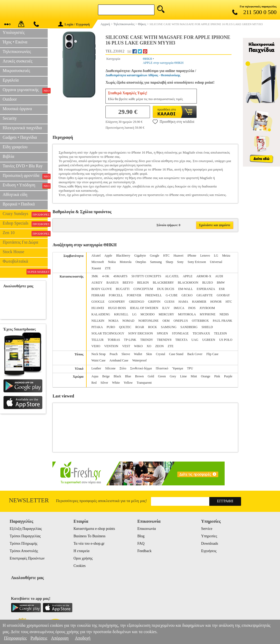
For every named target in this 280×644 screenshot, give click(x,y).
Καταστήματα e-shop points (94, 529)
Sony (180, 262)
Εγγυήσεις (209, 551)
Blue (128, 376)
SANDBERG (189, 327)
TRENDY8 (164, 340)
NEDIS (224, 314)
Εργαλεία (11, 80)
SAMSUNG (169, 327)
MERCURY (166, 314)
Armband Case (119, 360)
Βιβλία (8, 156)
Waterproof (139, 360)
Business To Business (89, 536)
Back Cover (195, 354)
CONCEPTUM (143, 289)
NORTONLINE (148, 321)
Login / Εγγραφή (74, 24)
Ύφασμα (178, 368)
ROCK (152, 327)
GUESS (170, 302)
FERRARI (98, 295)
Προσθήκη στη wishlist (173, 122)
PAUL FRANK (222, 321)
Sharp (169, 262)
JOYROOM (207, 308)
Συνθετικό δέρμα (141, 368)
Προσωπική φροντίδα (25, 176)
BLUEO (208, 283)
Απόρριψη (60, 638)
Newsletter (29, 500)
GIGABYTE (205, 295)
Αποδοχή (83, 638)
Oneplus (141, 262)
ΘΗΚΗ (147, 59)
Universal (216, 262)
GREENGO (137, 302)
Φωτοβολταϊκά (15, 261)
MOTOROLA (187, 314)
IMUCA (179, 308)
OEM (166, 321)
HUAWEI (98, 308)
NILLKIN (98, 321)
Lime (183, 376)
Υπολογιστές (14, 32)
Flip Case (212, 354)
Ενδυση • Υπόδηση (25, 186)
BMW (221, 283)
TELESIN (221, 333)
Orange (205, 376)
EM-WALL (186, 289)
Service (207, 529)
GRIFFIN (154, 302)
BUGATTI (123, 289)
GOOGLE (98, 302)
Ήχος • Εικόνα (15, 42)
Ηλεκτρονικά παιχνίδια (22, 128)
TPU (190, 368)
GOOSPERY (117, 302)
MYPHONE (208, 314)
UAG (195, 340)
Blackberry (123, 256)
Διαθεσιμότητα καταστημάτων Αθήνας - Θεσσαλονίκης (143, 75)
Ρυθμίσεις (39, 638)
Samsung (156, 262)
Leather (96, 368)
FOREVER (134, 295)
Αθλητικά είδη (15, 194)
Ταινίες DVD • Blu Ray (23, 166)
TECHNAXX (201, 333)
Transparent (144, 383)
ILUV (166, 308)
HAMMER (199, 302)
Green (162, 376)
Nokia (112, 262)
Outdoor (10, 99)
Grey (173, 376)
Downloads (210, 544)
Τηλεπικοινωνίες (17, 52)
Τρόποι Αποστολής (24, 551)
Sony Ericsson (197, 262)
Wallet (138, 354)
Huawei (178, 256)
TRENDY (146, 340)
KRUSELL (121, 314)
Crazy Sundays (25, 214)
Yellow (128, 383)
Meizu (226, 256)
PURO (111, 327)
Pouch (114, 354)
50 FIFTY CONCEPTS (146, 276)
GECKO (187, 295)
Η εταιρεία (81, 551)
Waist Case (98, 360)
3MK (95, 276)
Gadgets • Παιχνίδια (20, 137)
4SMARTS (120, 276)
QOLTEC (125, 327)
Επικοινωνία (146, 529)
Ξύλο (123, 368)
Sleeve (126, 354)
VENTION (111, 346)
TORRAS (114, 340)
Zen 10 (25, 233)
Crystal (161, 354)
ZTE (108, 268)
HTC (166, 256)
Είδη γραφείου (15, 147)
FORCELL (116, 295)
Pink (217, 376)
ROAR (140, 327)
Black (117, 376)
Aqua (95, 376)
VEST (126, 346)
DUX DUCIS (166, 289)
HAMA (183, 302)
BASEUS (113, 283)
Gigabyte (140, 256)
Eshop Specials (25, 224)
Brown (139, 376)
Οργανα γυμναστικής (25, 90)
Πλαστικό (162, 368)
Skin (149, 354)
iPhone (192, 256)
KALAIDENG (101, 314)
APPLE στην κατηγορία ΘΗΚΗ (163, 63)
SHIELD (207, 327)
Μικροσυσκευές (16, 71)
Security (10, 118)
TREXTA (181, 340)
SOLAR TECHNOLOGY (108, 333)
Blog (141, 536)
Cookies (79, 566)
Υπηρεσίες (209, 536)
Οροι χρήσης (83, 558)
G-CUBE (172, 295)
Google (155, 256)
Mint (194, 376)
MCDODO (147, 314)
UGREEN (209, 340)
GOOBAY (223, 295)
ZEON (159, 346)
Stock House (13, 252)
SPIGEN (162, 333)
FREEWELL (153, 295)
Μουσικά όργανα (17, 109)
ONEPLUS (181, 321)
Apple (108, 256)
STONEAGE (180, 333)
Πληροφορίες (15, 638)
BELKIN (143, 283)
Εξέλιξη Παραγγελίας (26, 529)
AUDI (219, 276)
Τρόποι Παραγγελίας (25, 536)
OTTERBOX (200, 321)
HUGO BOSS (117, 308)
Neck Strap (99, 354)
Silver (104, 383)
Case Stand (176, 354)
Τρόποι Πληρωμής (23, 544)
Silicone (110, 368)
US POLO (226, 340)
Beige (106, 376)
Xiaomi (96, 268)
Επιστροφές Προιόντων (27, 558)
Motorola (126, 262)
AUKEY (97, 283)
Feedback (144, 551)
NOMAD (128, 321)
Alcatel (96, 256)
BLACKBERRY (163, 283)
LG (216, 256)
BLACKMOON (188, 283)
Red (94, 383)
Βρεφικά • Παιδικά (19, 204)
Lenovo (205, 256)
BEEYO (128, 283)
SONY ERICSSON (141, 333)
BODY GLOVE (102, 289)
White (116, 383)
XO (149, 346)
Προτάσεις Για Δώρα (20, 242)
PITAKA (97, 327)
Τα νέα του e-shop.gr (89, 544)
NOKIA (113, 321)
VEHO (96, 346)
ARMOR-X (204, 276)
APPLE (188, 276)
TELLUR (97, 340)
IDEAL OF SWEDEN (144, 308)
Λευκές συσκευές (17, 61)
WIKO (138, 346)
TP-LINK (130, 340)
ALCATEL (172, 276)
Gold (151, 376)
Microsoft (98, 262)
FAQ (141, 544)
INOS (192, 308)
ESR (222, 289)
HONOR (216, 302)
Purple (228, 376)
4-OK (106, 276)
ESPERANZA (206, 289)
